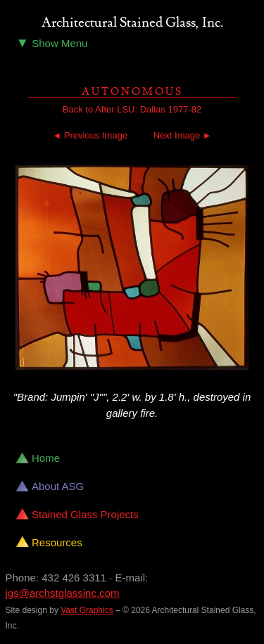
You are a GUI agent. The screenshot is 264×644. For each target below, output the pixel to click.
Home (46, 458)
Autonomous (132, 92)
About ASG (58, 486)
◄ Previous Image (90, 135)
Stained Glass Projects (85, 514)
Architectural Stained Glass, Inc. (132, 23)
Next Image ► (183, 135)
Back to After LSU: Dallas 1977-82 (132, 109)
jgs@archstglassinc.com (63, 593)
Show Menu (52, 43)
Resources (57, 542)
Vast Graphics (87, 610)
